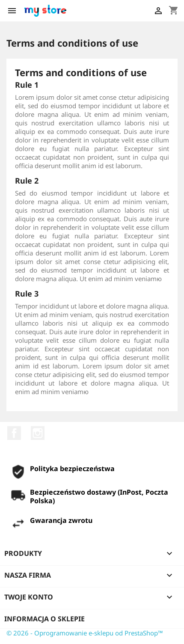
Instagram (38, 433)
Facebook (14, 433)
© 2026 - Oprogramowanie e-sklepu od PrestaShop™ (85, 633)
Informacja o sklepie (45, 619)
